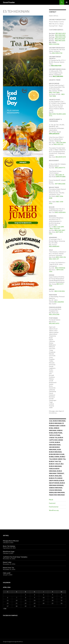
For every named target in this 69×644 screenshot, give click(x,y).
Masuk (51, 500)
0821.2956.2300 (54, 314)
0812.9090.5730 (57, 53)
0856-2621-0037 (60, 230)
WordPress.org (54, 510)
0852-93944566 (60, 268)
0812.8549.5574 (61, 157)
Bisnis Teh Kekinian (9, 546)
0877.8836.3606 (60, 184)
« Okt (5, 609)
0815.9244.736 (54, 114)
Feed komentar (54, 507)
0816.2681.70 (60, 175)
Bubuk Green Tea (8, 568)
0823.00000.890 (54, 246)
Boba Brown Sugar (9, 551)
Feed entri (52, 503)
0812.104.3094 (61, 143)
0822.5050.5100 (60, 37)
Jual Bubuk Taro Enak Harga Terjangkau (15, 557)
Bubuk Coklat (7, 562)
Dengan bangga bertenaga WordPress (13, 642)
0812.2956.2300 (60, 39)
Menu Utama (67, 2)
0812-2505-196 (61, 257)
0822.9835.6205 (60, 41)
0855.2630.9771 (60, 168)
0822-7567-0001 (54, 92)
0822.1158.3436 (54, 44)
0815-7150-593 (55, 228)
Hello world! (7, 573)
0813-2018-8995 (60, 212)
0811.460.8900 (59, 302)
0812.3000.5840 (60, 35)
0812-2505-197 (54, 259)
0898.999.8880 (61, 177)
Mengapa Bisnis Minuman (11, 541)
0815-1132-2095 (59, 227)
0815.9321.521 (59, 144)
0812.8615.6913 (61, 33)
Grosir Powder (9, 2)
